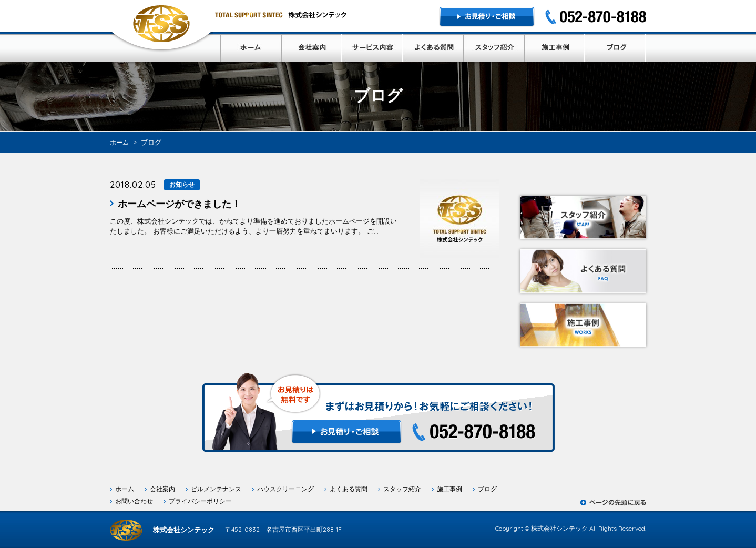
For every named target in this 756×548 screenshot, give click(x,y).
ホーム (125, 489)
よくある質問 (349, 489)
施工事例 (449, 489)
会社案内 (162, 489)
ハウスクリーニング (285, 489)
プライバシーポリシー (200, 501)
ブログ (487, 489)
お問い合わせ (134, 501)
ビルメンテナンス (216, 489)
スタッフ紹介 (402, 489)
